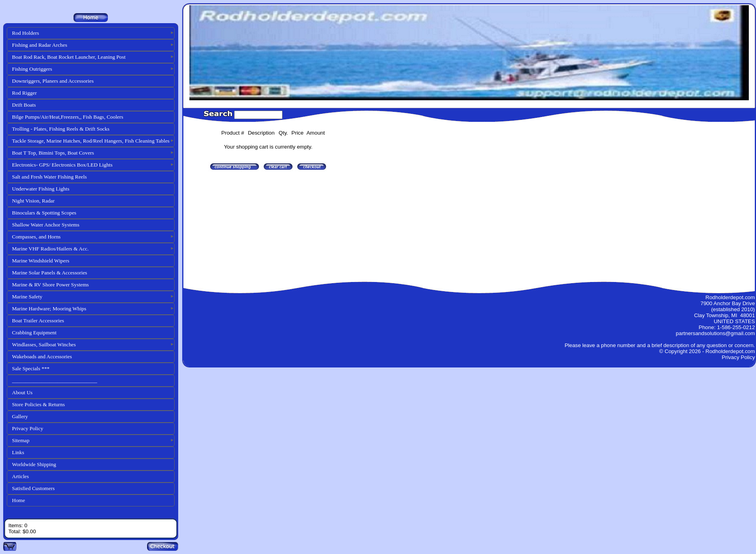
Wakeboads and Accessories (42, 356)
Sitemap (21, 440)
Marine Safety (27, 297)
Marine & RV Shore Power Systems (50, 285)
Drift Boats (24, 105)
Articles (20, 476)
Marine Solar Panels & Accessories (50, 273)
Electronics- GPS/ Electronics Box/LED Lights (62, 165)
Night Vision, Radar (33, 201)
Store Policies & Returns (38, 404)
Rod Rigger (24, 93)
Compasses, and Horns (36, 237)
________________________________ (55, 380)
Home (19, 500)
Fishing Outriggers (32, 69)
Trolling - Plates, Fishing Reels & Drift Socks (61, 129)
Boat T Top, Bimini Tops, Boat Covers (53, 153)
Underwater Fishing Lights (41, 189)
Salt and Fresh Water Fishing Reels (49, 177)
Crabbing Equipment (34, 333)
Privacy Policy (28, 428)
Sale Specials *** (31, 368)
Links (18, 452)
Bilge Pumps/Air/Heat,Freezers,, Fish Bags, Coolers (68, 117)
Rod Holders (26, 33)
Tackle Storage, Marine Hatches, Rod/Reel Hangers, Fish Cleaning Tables (91, 141)
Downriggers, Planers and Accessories (53, 81)
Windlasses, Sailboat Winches (44, 345)
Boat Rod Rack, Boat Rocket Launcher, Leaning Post (69, 57)
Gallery (20, 416)
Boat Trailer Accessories (38, 321)
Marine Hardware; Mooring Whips (49, 309)
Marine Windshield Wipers (41, 261)
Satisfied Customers (33, 488)
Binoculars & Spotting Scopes (44, 213)
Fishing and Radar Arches (40, 45)
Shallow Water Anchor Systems (46, 225)
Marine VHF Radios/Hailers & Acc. (50, 249)
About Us (22, 392)
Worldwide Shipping (34, 464)
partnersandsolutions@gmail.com (715, 333)
